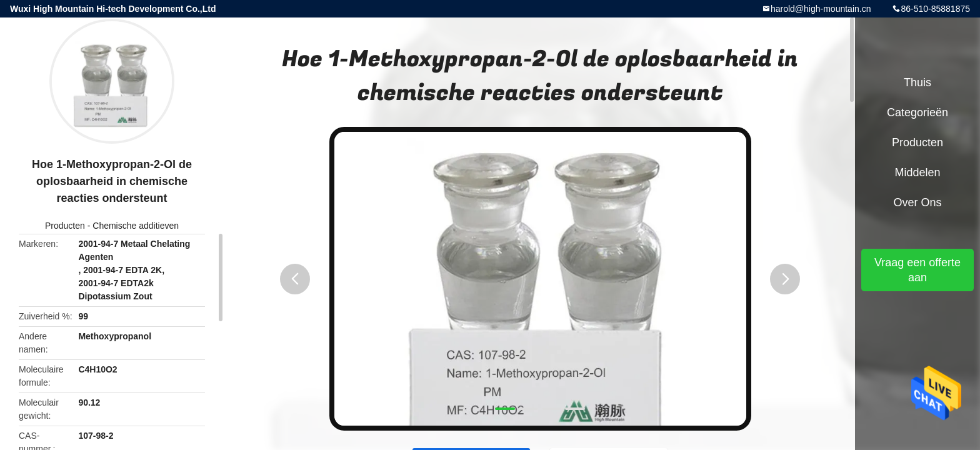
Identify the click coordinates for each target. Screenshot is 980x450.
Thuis (917, 82)
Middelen (917, 172)
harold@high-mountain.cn (821, 9)
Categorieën (917, 112)
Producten (65, 226)
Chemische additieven (136, 226)
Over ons (917, 202)
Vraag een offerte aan (917, 270)
